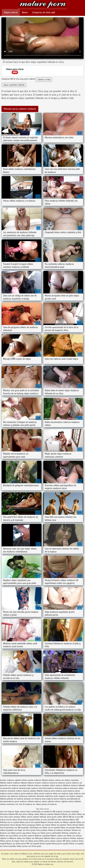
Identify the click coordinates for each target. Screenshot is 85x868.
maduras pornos (6, 794)
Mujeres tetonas (47, 822)
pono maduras (48, 799)
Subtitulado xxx (36, 828)
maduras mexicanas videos (73, 788)
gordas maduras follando (38, 780)
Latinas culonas (56, 841)
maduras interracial (39, 788)
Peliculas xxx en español (10, 822)
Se (51, 812)
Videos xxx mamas (43, 825)
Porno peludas (42, 830)
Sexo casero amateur (12, 817)
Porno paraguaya (29, 825)
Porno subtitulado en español (38, 812)
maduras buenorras (50, 783)
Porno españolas (10, 846)
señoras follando (74, 801)
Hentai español (46, 844)
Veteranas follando (7, 814)
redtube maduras (34, 801)
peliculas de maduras (15, 799)
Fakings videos (34, 814)
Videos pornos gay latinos (21, 833)
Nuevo (25, 12)
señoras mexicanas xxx (9, 804)
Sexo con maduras (7, 812)
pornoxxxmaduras (7, 801)
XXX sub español (33, 844)
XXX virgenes (57, 812)
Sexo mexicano (63, 820)
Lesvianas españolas (71, 812)
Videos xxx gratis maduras (24, 836)
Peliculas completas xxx (71, 833)
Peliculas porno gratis (48, 817)
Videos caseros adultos (30, 817)
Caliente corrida (44, 80)
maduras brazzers (34, 783)
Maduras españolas (42, 836)
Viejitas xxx (30, 838)
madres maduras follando (17, 783)
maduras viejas (67, 794)
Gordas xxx (59, 822)
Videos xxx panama (68, 828)
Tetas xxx (24, 841)
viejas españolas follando (14, 85)
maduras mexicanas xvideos (11, 791)
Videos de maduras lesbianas (60, 830)
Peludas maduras (77, 838)
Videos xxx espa (6, 836)
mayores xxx (64, 796)
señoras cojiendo (61, 801)
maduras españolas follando (23, 785)
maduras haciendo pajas (21, 788)
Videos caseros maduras (60, 838)
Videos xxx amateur (59, 825)
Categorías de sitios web (44, 12)
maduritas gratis (52, 796)
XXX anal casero (21, 814)
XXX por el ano (74, 817)
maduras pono (61, 791)
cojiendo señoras (21, 780)
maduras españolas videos (44, 785)
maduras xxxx (79, 794)
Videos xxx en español (51, 828)
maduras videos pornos (35, 794)
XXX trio (54, 820)
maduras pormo (74, 791)
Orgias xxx (36, 833)
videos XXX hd (63, 817)
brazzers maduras (7, 780)
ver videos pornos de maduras (45, 804)
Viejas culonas (20, 812)
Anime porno (21, 844)
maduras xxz (5, 796)
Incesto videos (12, 820)
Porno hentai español (26, 820)
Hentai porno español (61, 844)
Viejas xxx (21, 830)
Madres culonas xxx (58, 836)
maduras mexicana (54, 788)
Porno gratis (31, 830)
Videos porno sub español (30, 822)
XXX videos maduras (71, 841)
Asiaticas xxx (5, 833)
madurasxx (23, 796)
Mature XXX (74, 820)
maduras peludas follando (33, 791)
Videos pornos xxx (24, 846)
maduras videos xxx (53, 794)
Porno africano (73, 825)
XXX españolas (23, 828)
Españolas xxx (11, 830)
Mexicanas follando (42, 838)
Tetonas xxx (76, 830)
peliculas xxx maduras (33, 799)
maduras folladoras (63, 785)
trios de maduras (25, 804)
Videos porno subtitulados (51, 833)
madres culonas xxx (56, 780)
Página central (11, 12)
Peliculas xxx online (69, 814)
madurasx (14, 796)
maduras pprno (20, 794)
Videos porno (33, 841)
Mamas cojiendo (69, 822)
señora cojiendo (48, 801)
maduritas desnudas (36, 796)
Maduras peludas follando (50, 814)
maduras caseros (65, 783)
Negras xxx (11, 844)
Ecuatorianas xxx (11, 828)
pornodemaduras (74, 799)
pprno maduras (21, 801)
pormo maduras (60, 799)
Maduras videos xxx (42, 5)
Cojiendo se (4, 838)
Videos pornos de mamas (10, 841)
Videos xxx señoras (74, 836)
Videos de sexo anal (43, 820)
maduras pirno (49, 791)
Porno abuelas (16, 825)
